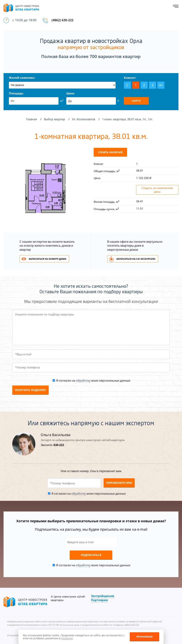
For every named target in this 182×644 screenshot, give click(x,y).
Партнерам (99, 600)
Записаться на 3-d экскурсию (136, 259)
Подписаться (91, 555)
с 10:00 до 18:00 (24, 20)
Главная (31, 119)
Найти (136, 101)
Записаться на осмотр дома (47, 259)
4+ (161, 85)
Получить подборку (30, 390)
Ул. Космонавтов (84, 119)
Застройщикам (103, 596)
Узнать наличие (110, 152)
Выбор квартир (55, 119)
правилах (67, 638)
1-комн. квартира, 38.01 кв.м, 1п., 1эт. (128, 119)
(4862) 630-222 (62, 20)
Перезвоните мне (119, 483)
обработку (83, 381)
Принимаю (144, 637)
